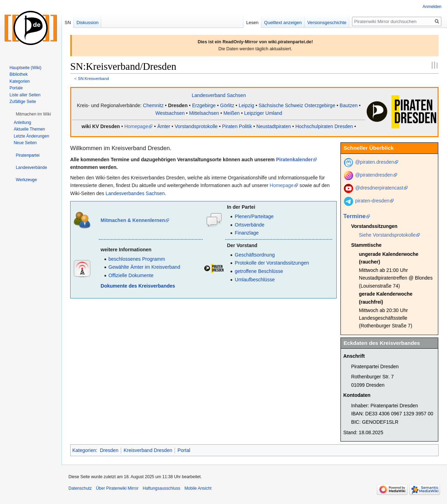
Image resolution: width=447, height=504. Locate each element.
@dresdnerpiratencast (379, 188)
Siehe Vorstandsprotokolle (387, 235)
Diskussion (87, 23)
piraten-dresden (372, 201)
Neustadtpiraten (274, 126)
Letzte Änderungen (31, 136)
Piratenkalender (294, 160)
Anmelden (432, 7)
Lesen (252, 23)
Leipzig (246, 105)
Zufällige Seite (23, 102)
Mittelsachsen (204, 113)
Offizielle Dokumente (131, 275)
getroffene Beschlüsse (259, 271)
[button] (33, 114)
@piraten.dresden (375, 162)
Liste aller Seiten (25, 95)
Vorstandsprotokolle (196, 126)
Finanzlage (247, 233)
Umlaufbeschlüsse (255, 280)
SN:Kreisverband (93, 78)
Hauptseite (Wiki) (25, 68)
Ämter (164, 126)
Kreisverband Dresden (148, 450)
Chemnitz (153, 105)
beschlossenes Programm (137, 259)
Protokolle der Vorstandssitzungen (272, 263)
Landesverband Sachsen (219, 95)
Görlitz (227, 105)
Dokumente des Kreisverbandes (138, 286)
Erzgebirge (204, 105)
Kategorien (84, 450)
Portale (16, 88)
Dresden (178, 105)
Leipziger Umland (263, 113)
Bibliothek (19, 74)
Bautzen (349, 105)
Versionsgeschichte (327, 23)
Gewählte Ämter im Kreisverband (144, 267)
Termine (354, 216)
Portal (184, 450)
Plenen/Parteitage (254, 216)
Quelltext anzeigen (283, 23)
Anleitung (22, 123)
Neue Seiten (25, 143)
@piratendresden (374, 175)
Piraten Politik (237, 126)
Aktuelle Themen (29, 129)
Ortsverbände (250, 225)
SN (68, 23)
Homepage (136, 126)
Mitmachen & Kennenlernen (133, 220)
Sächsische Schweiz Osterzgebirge (297, 105)
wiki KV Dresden (101, 126)
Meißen (232, 113)
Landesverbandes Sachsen (135, 193)
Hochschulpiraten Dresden (324, 126)
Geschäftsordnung (255, 255)
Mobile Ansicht (198, 488)
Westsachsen (170, 113)
